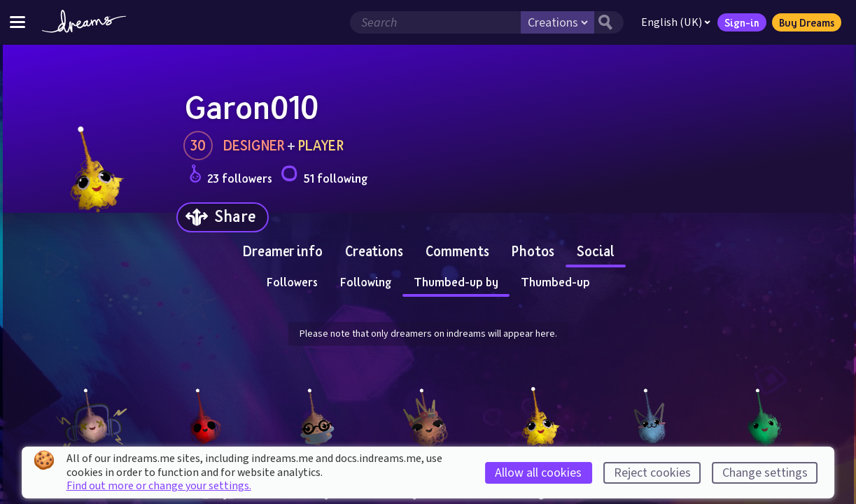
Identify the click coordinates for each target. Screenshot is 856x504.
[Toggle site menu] (17, 22)
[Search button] (609, 22)
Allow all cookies (538, 473)
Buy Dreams (807, 22)
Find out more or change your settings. (159, 486)
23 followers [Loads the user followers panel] (231, 176)
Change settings (765, 473)
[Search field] (435, 22)
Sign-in (742, 22)
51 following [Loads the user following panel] (324, 176)
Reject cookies (652, 473)
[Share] (223, 217)
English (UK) (676, 22)
